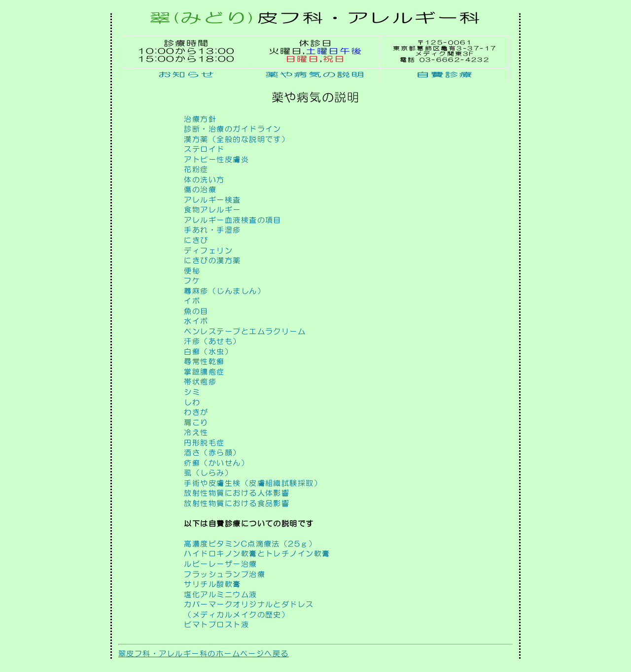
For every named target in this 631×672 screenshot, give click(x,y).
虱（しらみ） (208, 473)
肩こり (196, 422)
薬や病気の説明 (316, 75)
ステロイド (204, 149)
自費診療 (445, 75)
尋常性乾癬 (204, 361)
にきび (196, 240)
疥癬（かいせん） (216, 463)
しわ (192, 402)
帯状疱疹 (200, 382)
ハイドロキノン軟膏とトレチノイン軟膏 (257, 554)
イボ (192, 301)
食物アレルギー (212, 210)
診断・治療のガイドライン (233, 129)
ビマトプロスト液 (216, 624)
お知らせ (186, 75)
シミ (192, 392)
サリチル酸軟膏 (212, 584)
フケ (192, 281)
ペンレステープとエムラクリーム (245, 331)
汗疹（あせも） (212, 341)
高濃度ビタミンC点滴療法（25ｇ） (250, 544)
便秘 (192, 271)
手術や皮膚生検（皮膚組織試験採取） (253, 483)
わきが (196, 412)
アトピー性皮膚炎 (216, 159)
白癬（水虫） (208, 352)
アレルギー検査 (212, 200)
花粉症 (196, 169)
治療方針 (200, 119)
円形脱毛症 (204, 443)
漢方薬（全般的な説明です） (237, 139)
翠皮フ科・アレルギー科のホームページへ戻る (204, 654)
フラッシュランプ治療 (225, 574)
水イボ (196, 321)
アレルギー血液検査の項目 (233, 220)
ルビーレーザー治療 (220, 564)
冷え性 (196, 432)
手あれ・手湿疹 (212, 230)
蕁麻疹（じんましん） (225, 291)
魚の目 (196, 311)
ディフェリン (208, 251)
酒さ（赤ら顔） (212, 453)
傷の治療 (200, 189)
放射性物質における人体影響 (237, 493)
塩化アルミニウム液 (220, 594)
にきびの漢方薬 (212, 260)
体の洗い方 (204, 180)
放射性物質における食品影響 (237, 503)
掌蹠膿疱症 (204, 372)
